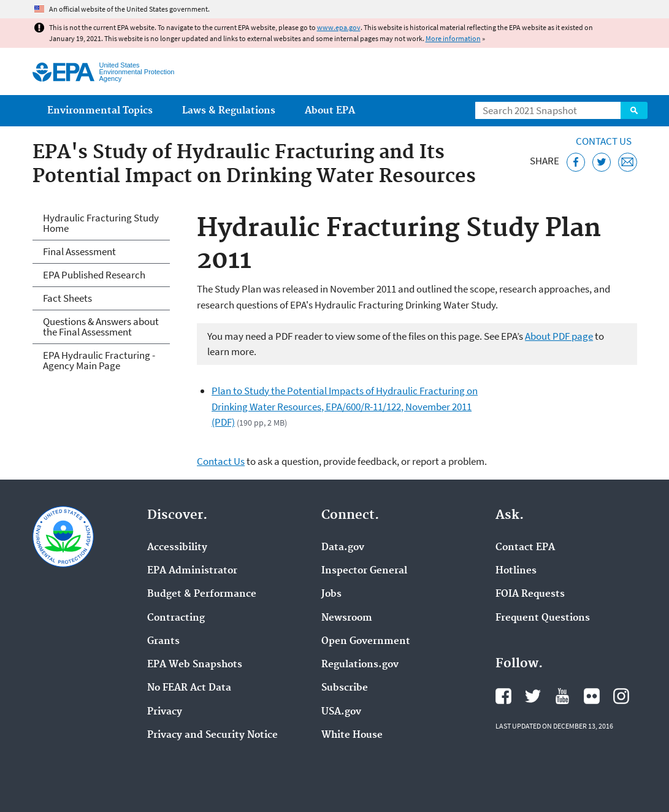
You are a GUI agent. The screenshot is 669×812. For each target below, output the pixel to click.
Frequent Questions (543, 618)
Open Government (366, 642)
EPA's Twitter (533, 696)
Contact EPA (525, 548)
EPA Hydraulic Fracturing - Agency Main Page (99, 360)
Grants (163, 642)
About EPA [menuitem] (330, 111)
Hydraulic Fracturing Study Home (101, 223)
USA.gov (341, 712)
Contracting (176, 618)
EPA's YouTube (562, 696)
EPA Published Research (94, 275)
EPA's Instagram (621, 696)
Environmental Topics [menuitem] (100, 111)
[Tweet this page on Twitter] (602, 162)
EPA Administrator (192, 571)
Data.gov (343, 548)
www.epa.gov (339, 27)
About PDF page (559, 336)
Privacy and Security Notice (212, 735)
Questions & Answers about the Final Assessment (101, 327)
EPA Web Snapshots (195, 665)
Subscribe (345, 688)
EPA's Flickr (592, 696)
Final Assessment (79, 251)
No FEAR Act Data (189, 688)
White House (352, 735)
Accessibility (177, 548)
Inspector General (364, 571)
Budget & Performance (202, 594)
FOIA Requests (530, 594)
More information (453, 38)
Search (634, 110)
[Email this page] (628, 162)
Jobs (331, 594)
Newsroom (347, 618)
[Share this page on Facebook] (576, 162)
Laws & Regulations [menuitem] (229, 111)
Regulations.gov (360, 665)
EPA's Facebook (503, 696)
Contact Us (604, 141)
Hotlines (516, 571)
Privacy (165, 712)
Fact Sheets (67, 298)
